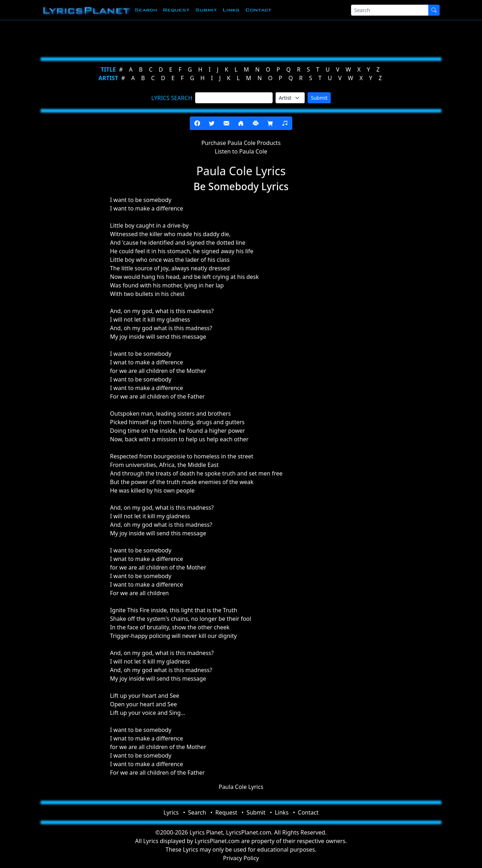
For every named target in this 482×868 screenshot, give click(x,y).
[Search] (390, 10)
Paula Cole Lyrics (241, 787)
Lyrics (171, 812)
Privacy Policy (241, 858)
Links (231, 10)
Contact (258, 10)
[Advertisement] (238, 37)
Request (176, 10)
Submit (206, 10)
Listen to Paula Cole (241, 151)
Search (146, 10)
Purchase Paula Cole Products (241, 143)
